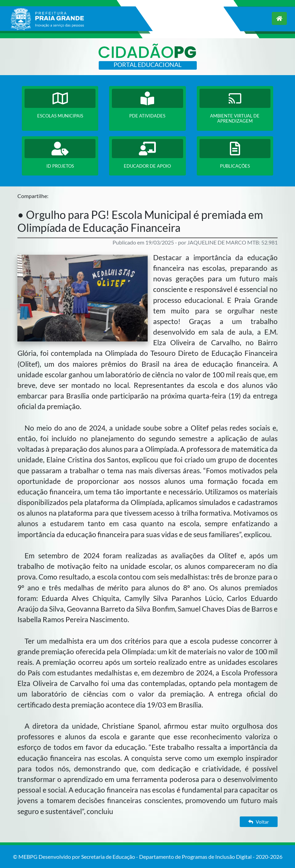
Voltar (259, 822)
